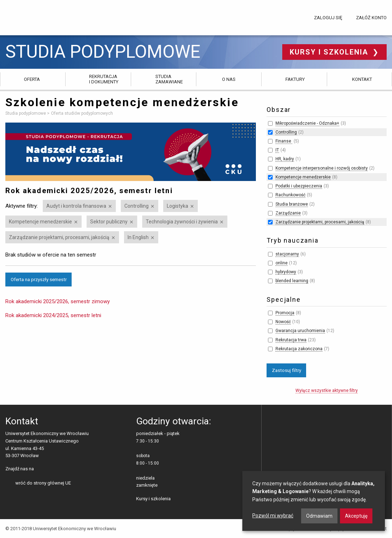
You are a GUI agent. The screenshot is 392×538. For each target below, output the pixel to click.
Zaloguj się (328, 18)
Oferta (32, 79)
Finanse (284, 141)
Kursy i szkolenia (330, 52)
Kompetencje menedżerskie (40, 222)
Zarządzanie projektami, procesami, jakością (59, 237)
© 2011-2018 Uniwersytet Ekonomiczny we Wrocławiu (61, 529)
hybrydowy (286, 272)
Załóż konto (371, 18)
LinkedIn (52, 469)
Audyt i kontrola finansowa (76, 206)
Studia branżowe (292, 204)
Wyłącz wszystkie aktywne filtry (327, 390)
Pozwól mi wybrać (273, 516)
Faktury (295, 79)
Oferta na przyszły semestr (39, 279)
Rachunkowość (290, 195)
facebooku (41, 469)
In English (138, 237)
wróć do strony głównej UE (43, 483)
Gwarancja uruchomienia (300, 331)
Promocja (285, 313)
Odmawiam (319, 516)
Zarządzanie (288, 213)
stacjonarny (287, 254)
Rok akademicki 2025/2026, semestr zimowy (58, 301)
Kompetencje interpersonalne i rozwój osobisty (322, 168)
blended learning (292, 281)
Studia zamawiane (169, 79)
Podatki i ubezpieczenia (299, 186)
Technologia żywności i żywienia (182, 222)
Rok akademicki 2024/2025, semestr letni (53, 315)
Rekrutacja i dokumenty (104, 79)
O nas (229, 79)
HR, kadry (285, 159)
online (282, 263)
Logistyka (177, 206)
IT (277, 150)
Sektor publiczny (109, 222)
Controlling (136, 206)
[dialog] (314, 501)
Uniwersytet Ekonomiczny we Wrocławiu (41, 16)
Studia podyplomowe (103, 52)
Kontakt (362, 79)
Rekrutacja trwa (291, 340)
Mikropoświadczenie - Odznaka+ (307, 123)
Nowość (283, 322)
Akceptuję (356, 516)
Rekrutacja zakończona (299, 349)
